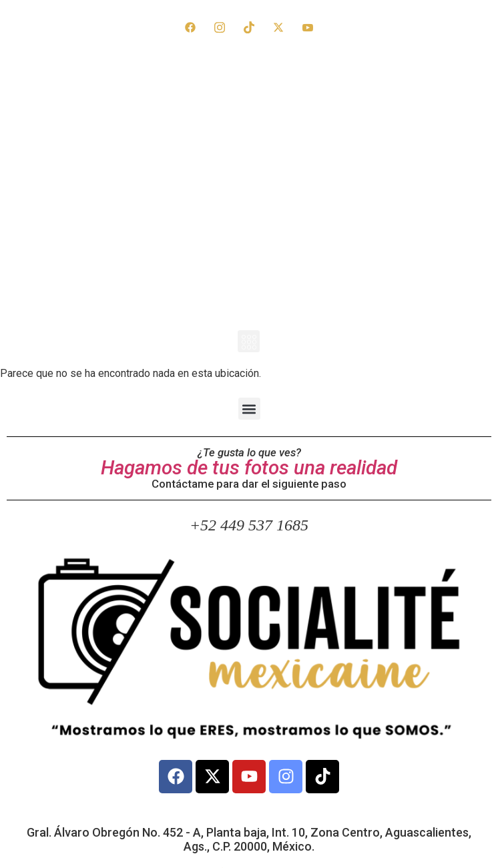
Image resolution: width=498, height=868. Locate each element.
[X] (278, 27)
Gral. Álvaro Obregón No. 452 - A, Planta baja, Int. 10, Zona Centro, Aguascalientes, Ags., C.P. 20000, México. (249, 840)
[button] (249, 341)
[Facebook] (190, 27)
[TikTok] (249, 27)
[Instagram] (220, 27)
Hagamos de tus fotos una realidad (249, 468)
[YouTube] (308, 27)
